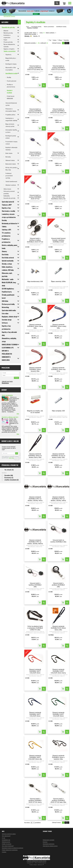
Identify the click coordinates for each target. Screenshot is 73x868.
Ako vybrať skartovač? (8, 846)
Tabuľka (35, 36)
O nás (4, 838)
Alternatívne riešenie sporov (50, 846)
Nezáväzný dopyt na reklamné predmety (13, 848)
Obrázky (27, 36)
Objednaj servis (6, 842)
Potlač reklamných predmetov (10, 850)
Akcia (55, 40)
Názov (35, 33)
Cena (41, 33)
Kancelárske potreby (36, 27)
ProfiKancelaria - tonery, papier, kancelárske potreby (9, 15)
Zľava (60, 40)
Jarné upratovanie (7, 395)
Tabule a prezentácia (49, 27)
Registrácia (5, 383)
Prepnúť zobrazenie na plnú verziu (37, 861)
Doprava (45, 842)
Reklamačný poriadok (49, 840)
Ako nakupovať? (6, 836)
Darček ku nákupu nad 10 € (10, 417)
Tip (50, 40)
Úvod (27, 27)
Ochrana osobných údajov (9, 834)
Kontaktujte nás (6, 840)
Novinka (66, 40)
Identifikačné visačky (61, 27)
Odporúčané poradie (30, 34)
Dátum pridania (50, 33)
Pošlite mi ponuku (7, 844)
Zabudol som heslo (7, 381)
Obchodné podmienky (49, 844)
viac (18, 414)
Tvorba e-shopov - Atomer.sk (36, 865)
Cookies (4, 852)
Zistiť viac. (11, 458)
